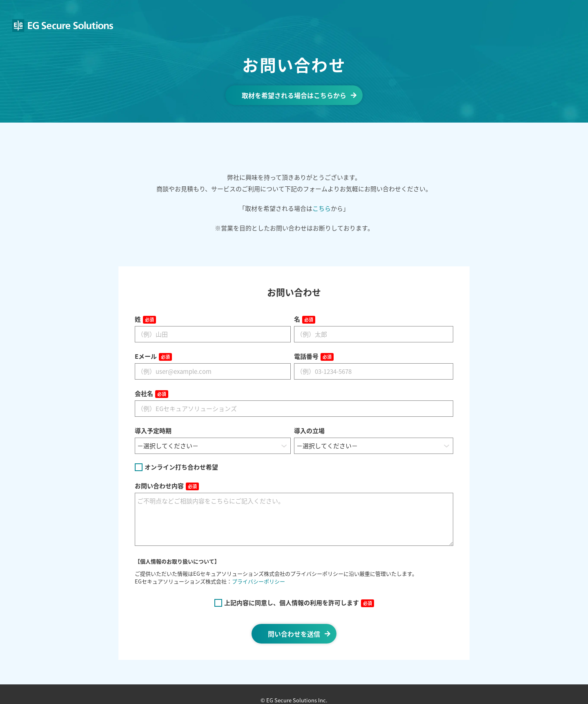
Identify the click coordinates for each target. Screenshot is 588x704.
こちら (322, 208)
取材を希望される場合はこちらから (294, 95)
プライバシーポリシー (258, 581)
